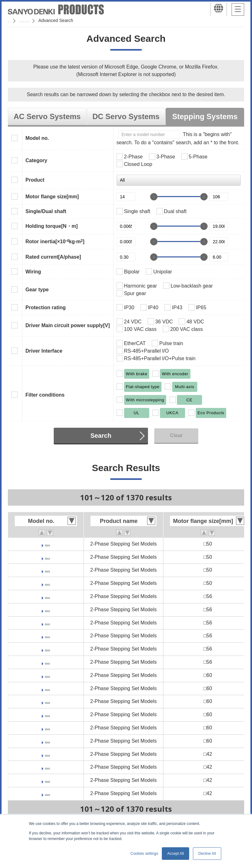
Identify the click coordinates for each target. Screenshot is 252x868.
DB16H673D (48, 570)
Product (35, 180)
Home (14, 20)
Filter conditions (45, 395)
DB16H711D (48, 596)
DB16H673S (47, 583)
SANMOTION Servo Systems (57, 20)
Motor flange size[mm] (52, 197)
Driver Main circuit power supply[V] (68, 325)
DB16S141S (48, 767)
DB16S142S (48, 793)
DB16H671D (48, 544)
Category (36, 160)
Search (101, 436)
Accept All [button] (175, 854)
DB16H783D (48, 728)
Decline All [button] (207, 854)
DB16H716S (47, 662)
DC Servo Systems (126, 116)
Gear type (37, 290)
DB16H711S (47, 610)
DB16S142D (47, 780)
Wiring (33, 272)
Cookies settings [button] (144, 854)
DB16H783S (47, 741)
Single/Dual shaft (46, 211)
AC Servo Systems (47, 116)
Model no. (37, 138)
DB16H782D (48, 701)
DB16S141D (47, 754)
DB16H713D (48, 623)
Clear (176, 435)
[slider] (154, 197)
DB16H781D (48, 675)
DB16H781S (47, 688)
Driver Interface (44, 351)
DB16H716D (48, 649)
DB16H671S (47, 557)
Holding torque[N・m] (52, 226)
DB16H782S (47, 714)
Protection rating (46, 308)
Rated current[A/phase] (53, 257)
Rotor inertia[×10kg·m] (55, 241)
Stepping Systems (205, 116)
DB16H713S (47, 636)
